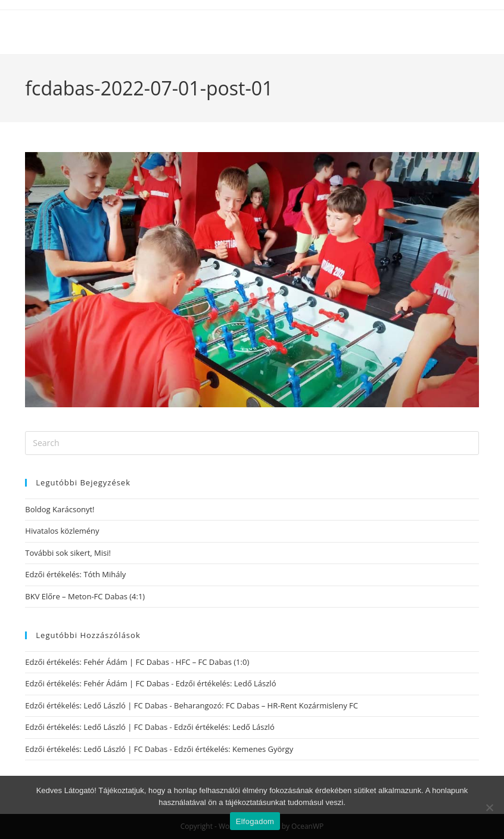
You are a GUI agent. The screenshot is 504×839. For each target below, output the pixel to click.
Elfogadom (255, 821)
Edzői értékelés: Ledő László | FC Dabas (96, 705)
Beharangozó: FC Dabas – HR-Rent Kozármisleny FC (266, 705)
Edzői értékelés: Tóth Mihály (75, 574)
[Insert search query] (252, 443)
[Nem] (489, 807)
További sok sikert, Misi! (68, 553)
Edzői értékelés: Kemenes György (234, 749)
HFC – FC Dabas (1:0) (212, 662)
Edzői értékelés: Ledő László (226, 683)
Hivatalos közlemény (62, 531)
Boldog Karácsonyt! (60, 509)
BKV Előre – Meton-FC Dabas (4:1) (85, 596)
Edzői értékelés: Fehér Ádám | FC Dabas (97, 662)
